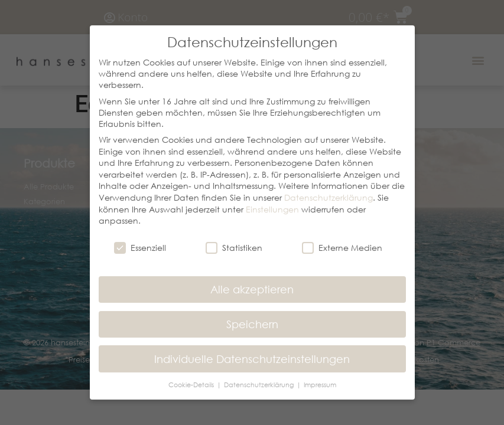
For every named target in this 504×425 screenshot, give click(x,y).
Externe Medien (342, 240)
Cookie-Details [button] (192, 378)
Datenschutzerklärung (329, 190)
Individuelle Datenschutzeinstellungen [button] (252, 351)
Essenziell (140, 240)
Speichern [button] (252, 316)
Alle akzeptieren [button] (252, 282)
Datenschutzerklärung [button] (260, 378)
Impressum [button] (320, 378)
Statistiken (234, 240)
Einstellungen (272, 202)
